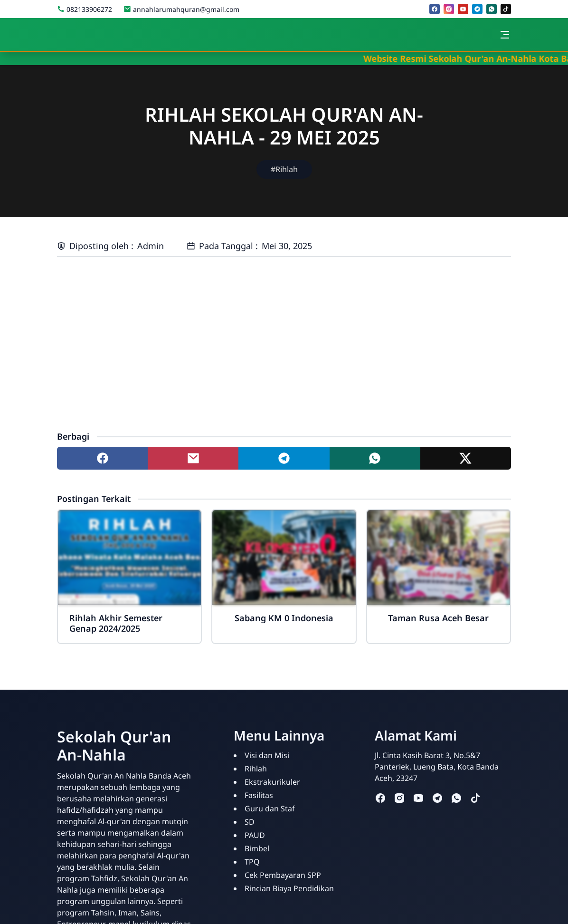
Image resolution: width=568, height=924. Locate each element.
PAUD (255, 835)
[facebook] (435, 9)
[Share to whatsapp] (375, 458)
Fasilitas (259, 795)
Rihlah (256, 769)
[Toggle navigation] (505, 35)
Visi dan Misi (267, 755)
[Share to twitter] (466, 458)
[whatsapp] (492, 9)
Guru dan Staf (270, 808)
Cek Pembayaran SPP (283, 875)
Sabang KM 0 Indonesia (284, 618)
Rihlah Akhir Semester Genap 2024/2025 (116, 623)
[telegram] (477, 9)
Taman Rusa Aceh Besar (438, 618)
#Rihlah (284, 169)
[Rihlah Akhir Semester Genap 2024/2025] (129, 558)
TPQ (252, 862)
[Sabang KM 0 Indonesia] (284, 558)
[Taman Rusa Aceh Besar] (439, 558)
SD (250, 822)
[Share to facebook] (102, 458)
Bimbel (257, 848)
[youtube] (463, 9)
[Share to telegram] (284, 458)
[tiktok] (506, 9)
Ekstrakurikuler (272, 782)
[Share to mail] (193, 458)
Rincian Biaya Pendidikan (289, 888)
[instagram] (449, 9)
